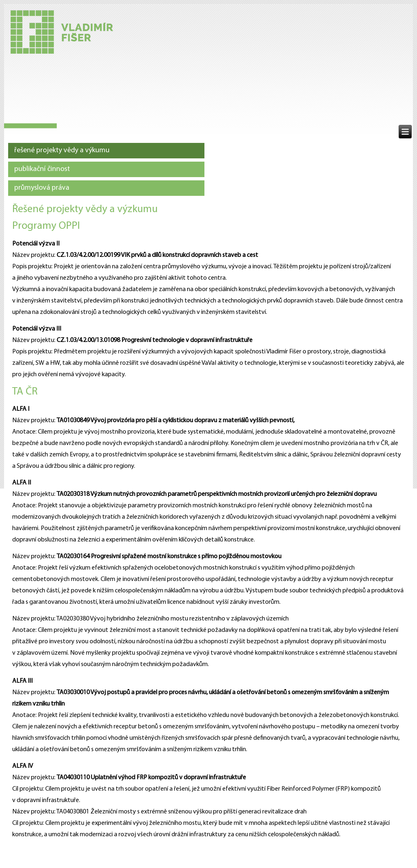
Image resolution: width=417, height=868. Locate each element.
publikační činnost (42, 169)
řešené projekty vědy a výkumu (62, 150)
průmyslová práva (42, 188)
